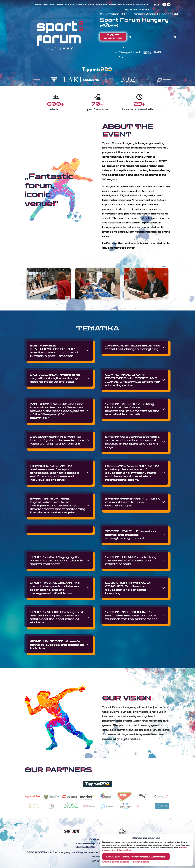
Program (81, 5)
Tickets (69, 5)
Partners (142, 5)
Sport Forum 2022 (137, 10)
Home (38, 5)
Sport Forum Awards (122, 5)
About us (49, 5)
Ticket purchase (113, 37)
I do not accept (140, 862)
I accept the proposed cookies (136, 857)
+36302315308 (85, 847)
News (91, 5)
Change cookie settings (116, 862)
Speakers (101, 5)
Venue (60, 5)
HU (157, 5)
